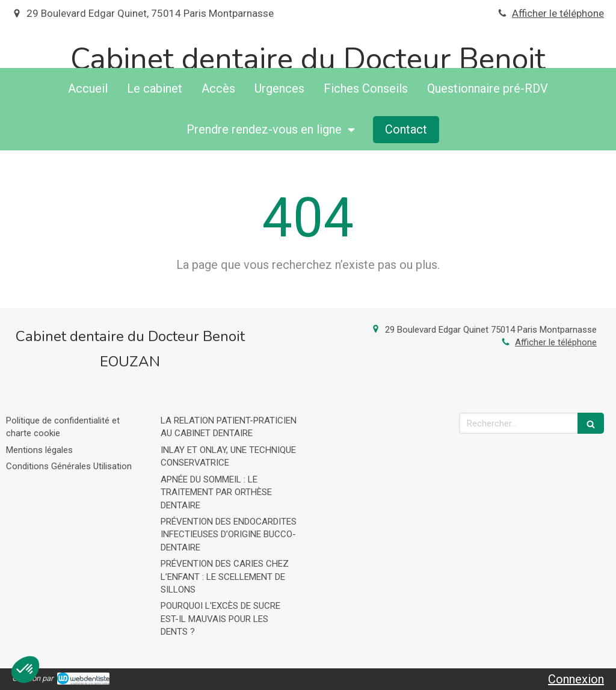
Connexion (576, 679)
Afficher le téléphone (558, 13)
